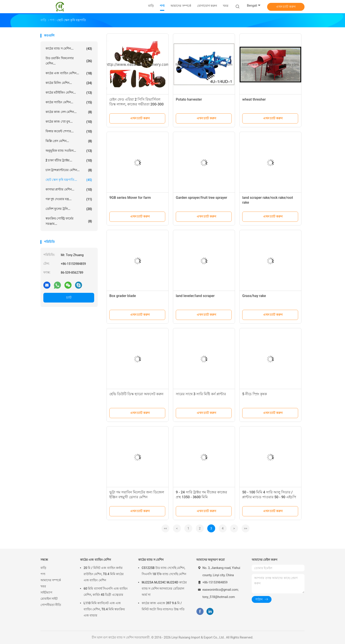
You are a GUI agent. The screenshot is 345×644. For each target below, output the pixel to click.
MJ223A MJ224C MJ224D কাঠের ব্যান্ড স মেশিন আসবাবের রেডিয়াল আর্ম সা (164, 589)
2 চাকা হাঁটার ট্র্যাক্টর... (69, 161)
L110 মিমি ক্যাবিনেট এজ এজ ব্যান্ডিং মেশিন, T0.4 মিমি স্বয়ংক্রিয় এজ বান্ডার (104, 609)
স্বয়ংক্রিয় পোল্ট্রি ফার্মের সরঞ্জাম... (69, 221)
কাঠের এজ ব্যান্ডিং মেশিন (95, 560)
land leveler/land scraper (195, 296)
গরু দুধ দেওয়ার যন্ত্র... (69, 199)
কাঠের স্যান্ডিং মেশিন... (69, 102)
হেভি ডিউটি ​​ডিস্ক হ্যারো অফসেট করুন (136, 394)
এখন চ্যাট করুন (286, 7)
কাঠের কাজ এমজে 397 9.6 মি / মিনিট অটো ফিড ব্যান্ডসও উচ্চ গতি (163, 606)
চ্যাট (69, 297)
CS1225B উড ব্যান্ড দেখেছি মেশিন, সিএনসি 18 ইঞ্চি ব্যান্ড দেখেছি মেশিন (164, 571)
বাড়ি (43, 568)
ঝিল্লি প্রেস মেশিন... (69, 141)
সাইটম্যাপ (46, 592)
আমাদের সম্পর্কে (51, 580)
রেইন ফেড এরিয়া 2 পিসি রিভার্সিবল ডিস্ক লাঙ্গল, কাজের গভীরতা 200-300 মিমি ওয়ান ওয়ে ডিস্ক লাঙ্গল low (136, 104)
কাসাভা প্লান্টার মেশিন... (69, 190)
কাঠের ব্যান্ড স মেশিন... (69, 49)
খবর (43, 586)
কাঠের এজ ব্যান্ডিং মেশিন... (69, 73)
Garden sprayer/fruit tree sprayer (201, 198)
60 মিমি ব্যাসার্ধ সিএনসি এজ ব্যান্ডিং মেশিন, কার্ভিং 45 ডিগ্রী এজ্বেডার (106, 592)
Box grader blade (123, 296)
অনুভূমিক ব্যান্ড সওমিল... (69, 151)
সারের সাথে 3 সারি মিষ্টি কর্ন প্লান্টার (201, 394)
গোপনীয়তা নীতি (51, 605)
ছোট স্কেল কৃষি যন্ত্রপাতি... (69, 180)
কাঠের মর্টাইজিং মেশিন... (69, 93)
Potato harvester (189, 99)
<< (165, 528)
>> (246, 528)
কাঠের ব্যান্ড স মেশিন (151, 560)
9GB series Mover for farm (130, 198)
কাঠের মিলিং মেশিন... (69, 83)
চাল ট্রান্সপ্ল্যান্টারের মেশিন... (69, 170)
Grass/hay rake (254, 296)
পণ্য (43, 574)
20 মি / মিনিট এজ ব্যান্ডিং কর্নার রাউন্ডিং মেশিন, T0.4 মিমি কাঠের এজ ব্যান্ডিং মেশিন (104, 574)
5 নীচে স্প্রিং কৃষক (255, 394)
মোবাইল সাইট (49, 599)
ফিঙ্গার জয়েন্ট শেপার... (69, 131)
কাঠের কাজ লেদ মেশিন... (69, 112)
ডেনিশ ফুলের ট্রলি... (69, 209)
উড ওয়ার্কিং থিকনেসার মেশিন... (69, 61)
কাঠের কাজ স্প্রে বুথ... (69, 122)
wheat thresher (254, 99)
